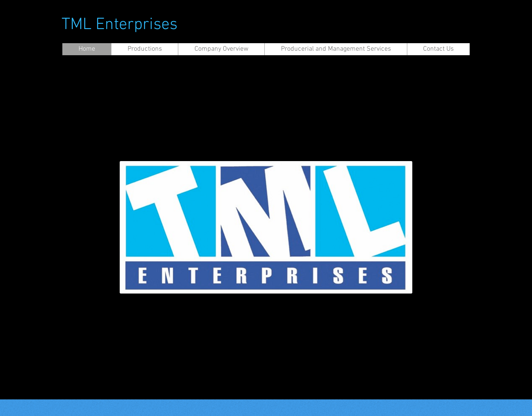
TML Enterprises (119, 25)
